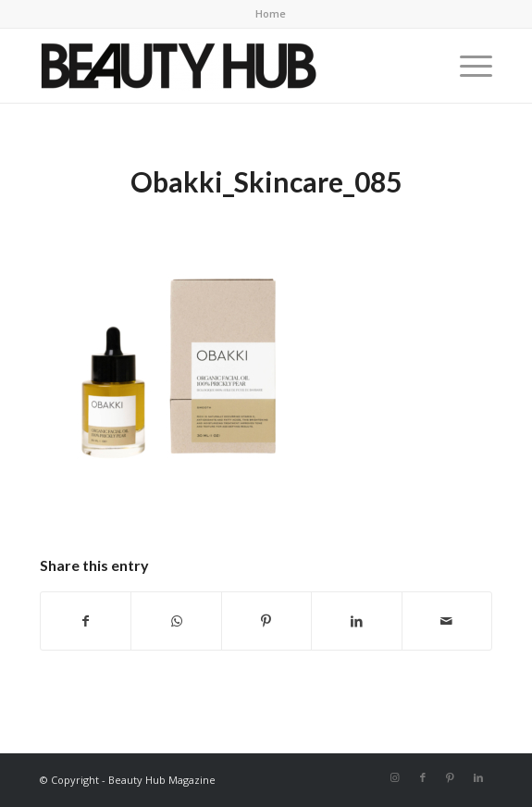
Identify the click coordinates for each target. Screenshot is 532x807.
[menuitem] (271, 14)
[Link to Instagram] (395, 777)
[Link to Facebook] (423, 777)
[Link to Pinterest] (451, 777)
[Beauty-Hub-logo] (221, 66)
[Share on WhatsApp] (176, 621)
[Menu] (467, 66)
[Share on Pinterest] (266, 621)
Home (271, 13)
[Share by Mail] (447, 621)
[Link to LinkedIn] (478, 777)
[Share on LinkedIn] (356, 621)
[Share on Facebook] (86, 621)
